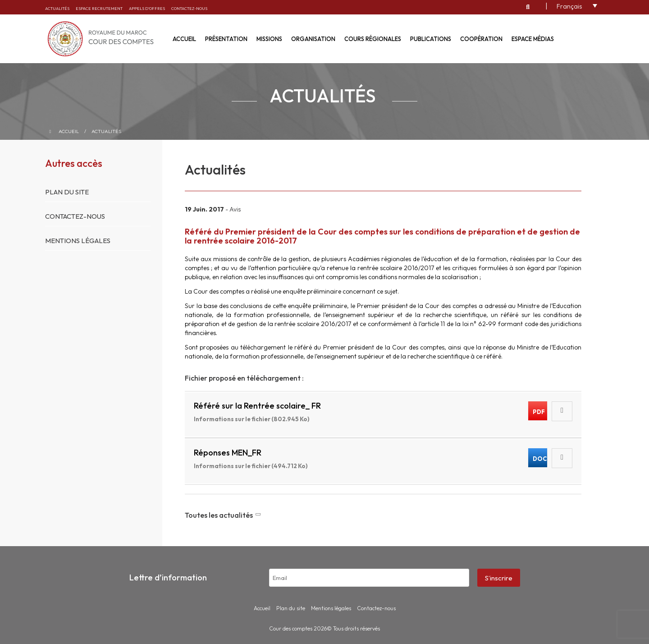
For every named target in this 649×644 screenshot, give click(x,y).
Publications (431, 39)
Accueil (184, 39)
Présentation (226, 39)
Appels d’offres (147, 8)
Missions (269, 39)
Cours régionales (373, 39)
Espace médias (533, 39)
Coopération (481, 39)
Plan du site (67, 192)
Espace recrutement (99, 8)
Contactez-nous (189, 8)
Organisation (313, 39)
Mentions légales (78, 241)
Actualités (57, 8)
